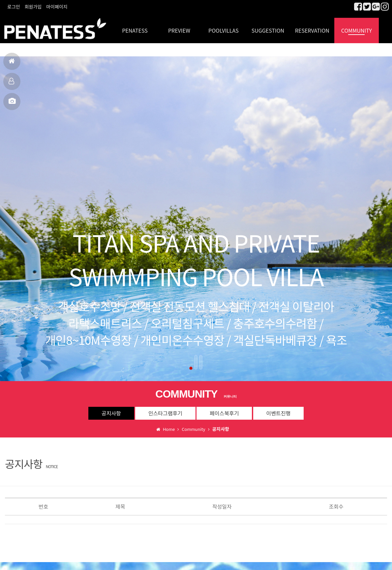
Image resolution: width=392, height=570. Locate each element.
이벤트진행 (279, 409)
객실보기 (11, 84)
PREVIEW (179, 26)
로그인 (14, 7)
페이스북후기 (224, 409)
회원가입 (33, 7)
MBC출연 (12, 104)
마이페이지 (57, 7)
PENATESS (135, 26)
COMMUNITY (357, 26)
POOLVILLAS (224, 26)
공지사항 (111, 409)
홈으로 (12, 64)
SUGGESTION (268, 26)
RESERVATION (312, 26)
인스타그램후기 (165, 409)
